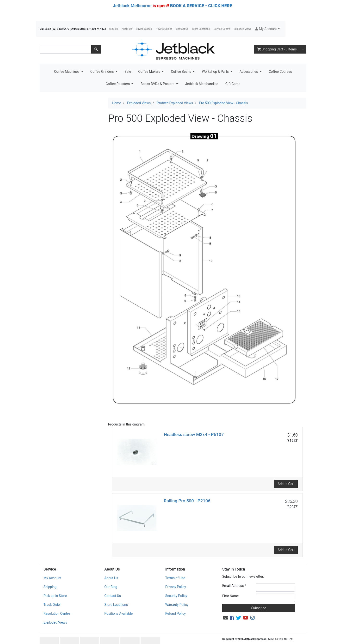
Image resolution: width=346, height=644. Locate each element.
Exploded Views (243, 29)
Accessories (249, 72)
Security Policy (176, 586)
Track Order (52, 595)
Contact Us (182, 29)
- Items (277, 49)
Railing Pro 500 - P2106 (187, 491)
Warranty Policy (177, 595)
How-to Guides (164, 29)
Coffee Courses (280, 72)
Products (113, 29)
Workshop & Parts (216, 72)
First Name (230, 586)
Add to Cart (286, 474)
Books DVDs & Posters (158, 84)
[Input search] (66, 49)
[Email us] (226, 608)
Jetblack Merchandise (202, 84)
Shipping (50, 577)
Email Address (234, 576)
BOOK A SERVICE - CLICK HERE (201, 6)
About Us (127, 29)
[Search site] (96, 49)
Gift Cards (233, 84)
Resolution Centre (57, 603)
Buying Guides (144, 29)
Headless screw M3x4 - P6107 (194, 424)
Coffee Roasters (118, 84)
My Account (52, 568)
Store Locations (201, 29)
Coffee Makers (150, 72)
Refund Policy (176, 603)
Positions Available (118, 603)
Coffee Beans (181, 72)
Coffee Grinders (102, 72)
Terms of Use (175, 568)
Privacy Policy (176, 577)
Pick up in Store (55, 586)
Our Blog (111, 577)
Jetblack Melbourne (132, 6)
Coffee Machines (67, 72)
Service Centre (222, 29)
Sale (128, 72)
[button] (267, 29)
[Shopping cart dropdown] (303, 49)
